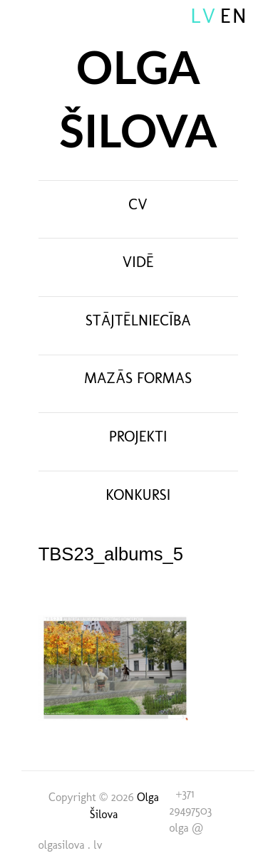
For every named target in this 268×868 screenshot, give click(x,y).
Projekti (138, 436)
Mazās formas (138, 378)
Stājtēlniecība (138, 320)
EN (234, 16)
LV (203, 16)
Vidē (138, 262)
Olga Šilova (138, 99)
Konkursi (138, 495)
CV (138, 204)
